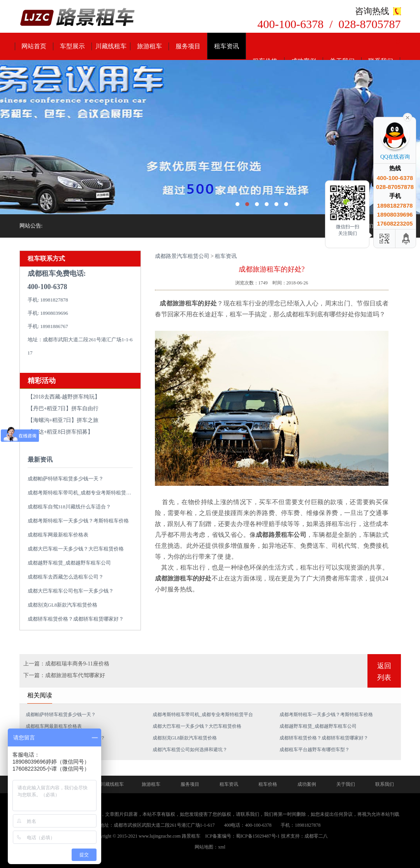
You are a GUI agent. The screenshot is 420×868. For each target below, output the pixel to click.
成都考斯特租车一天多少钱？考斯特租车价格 (78, 521)
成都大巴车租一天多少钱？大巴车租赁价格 (76, 549)
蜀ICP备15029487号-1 (258, 836)
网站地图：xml (210, 847)
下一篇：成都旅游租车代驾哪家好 (64, 675)
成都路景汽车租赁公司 (182, 256)
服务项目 (188, 46)
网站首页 (34, 46)
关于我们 (346, 784)
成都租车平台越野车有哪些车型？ (315, 750)
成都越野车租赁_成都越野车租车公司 (69, 563)
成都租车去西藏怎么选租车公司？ (66, 577)
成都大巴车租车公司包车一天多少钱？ (71, 591)
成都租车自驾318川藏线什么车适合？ (69, 507)
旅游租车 (149, 46)
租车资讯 (227, 46)
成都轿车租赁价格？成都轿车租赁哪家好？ (76, 619)
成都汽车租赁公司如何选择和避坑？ (190, 750)
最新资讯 (40, 460)
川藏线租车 (111, 46)
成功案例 (307, 784)
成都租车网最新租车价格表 (58, 535)
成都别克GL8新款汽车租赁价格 (63, 605)
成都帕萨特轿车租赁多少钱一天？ (66, 479)
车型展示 (72, 46)
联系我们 (385, 784)
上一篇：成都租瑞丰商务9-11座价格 (66, 664)
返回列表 (384, 672)
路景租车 (191, 836)
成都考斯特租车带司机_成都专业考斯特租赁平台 (82, 493)
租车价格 (268, 784)
